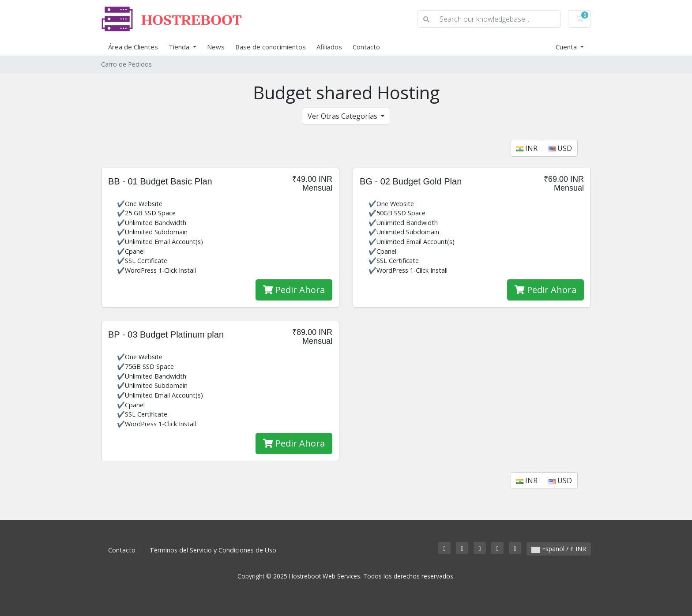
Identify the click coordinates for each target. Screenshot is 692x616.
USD (560, 148)
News (216, 47)
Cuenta (567, 47)
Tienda (180, 47)
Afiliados (329, 47)
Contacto (366, 47)
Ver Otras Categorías (343, 116)
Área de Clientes (133, 47)
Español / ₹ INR (559, 549)
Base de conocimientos (271, 47)
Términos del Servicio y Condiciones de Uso (213, 550)
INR (527, 148)
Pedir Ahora (294, 290)
